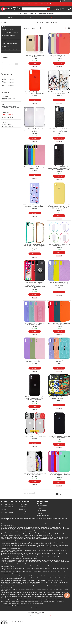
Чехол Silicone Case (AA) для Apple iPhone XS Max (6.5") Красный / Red (35, 93)
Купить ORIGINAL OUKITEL (7, 513)
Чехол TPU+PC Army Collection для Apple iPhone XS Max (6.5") (59, 397)
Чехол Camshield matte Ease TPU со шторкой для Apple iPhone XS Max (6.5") (35, 436)
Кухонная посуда (23, 504)
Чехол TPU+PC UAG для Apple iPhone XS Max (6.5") (59, 361)
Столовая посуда (23, 511)
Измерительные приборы (43, 515)
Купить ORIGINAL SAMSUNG (8, 506)
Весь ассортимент (29, 13)
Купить (35, 63)
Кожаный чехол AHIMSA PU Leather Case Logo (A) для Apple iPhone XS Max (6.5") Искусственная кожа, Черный (59, 168)
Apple (48, 17)
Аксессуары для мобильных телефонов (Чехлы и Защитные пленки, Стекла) (23, 17)
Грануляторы (40, 509)
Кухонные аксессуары (24, 506)
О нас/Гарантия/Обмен (7, 38)
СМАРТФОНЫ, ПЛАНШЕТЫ (8, 30)
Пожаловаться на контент (39, 615)
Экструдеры (40, 514)
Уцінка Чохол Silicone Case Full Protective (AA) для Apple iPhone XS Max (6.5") (59, 474)
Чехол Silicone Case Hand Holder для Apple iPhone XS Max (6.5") (35, 324)
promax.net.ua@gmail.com (9, 116)
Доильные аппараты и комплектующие (42, 506)
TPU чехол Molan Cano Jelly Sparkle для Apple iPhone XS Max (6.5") (35, 474)
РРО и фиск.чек (5, 46)
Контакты (52, 13)
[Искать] (49, 9)
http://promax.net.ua (8, 114)
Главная (20, 13)
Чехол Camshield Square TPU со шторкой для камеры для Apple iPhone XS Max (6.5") (59, 284)
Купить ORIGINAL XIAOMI (7, 504)
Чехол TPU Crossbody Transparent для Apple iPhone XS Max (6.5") (59, 245)
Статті (3, 52)
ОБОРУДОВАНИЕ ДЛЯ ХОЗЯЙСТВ (10, 32)
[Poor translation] (5, 623)
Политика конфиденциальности (51, 615)
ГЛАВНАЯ (4, 27)
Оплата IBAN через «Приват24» (9, 44)
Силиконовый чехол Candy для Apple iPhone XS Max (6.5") (35, 167)
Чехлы (44, 17)
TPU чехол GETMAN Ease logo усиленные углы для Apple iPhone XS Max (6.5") (35, 130)
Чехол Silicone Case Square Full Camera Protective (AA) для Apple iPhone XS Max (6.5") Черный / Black (59, 436)
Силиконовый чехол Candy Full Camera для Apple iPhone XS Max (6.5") (35, 361)
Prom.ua (42, 612)
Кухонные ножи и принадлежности (23, 509)
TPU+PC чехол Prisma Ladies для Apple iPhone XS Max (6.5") (59, 93)
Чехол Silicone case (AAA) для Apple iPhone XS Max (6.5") (59, 56)
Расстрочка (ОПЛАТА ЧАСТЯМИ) (10, 49)
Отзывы (4, 41)
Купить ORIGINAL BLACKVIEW (8, 511)
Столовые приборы (23, 513)
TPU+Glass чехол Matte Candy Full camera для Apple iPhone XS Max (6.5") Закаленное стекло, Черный (35, 398)
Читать (52, 4)
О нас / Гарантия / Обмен (41, 13)
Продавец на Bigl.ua (36, 614)
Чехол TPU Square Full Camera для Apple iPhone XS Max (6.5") (59, 324)
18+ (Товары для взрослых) (8, 35)
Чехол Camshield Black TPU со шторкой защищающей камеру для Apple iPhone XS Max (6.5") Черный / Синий (59, 130)
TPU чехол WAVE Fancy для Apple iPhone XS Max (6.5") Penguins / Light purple (35, 206)
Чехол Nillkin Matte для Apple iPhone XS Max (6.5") (35, 56)
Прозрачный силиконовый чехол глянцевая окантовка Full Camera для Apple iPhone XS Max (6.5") (35, 246)
